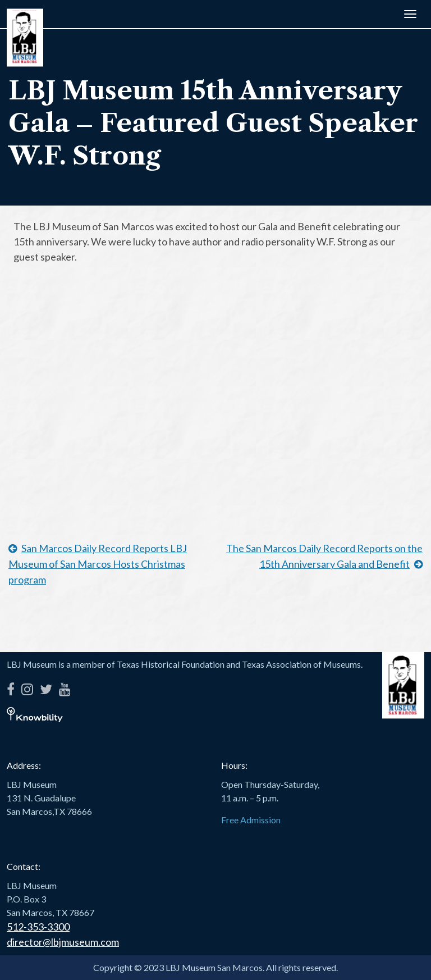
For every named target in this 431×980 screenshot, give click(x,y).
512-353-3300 (38, 927)
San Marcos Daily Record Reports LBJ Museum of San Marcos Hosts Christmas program (98, 564)
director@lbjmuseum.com (63, 942)
